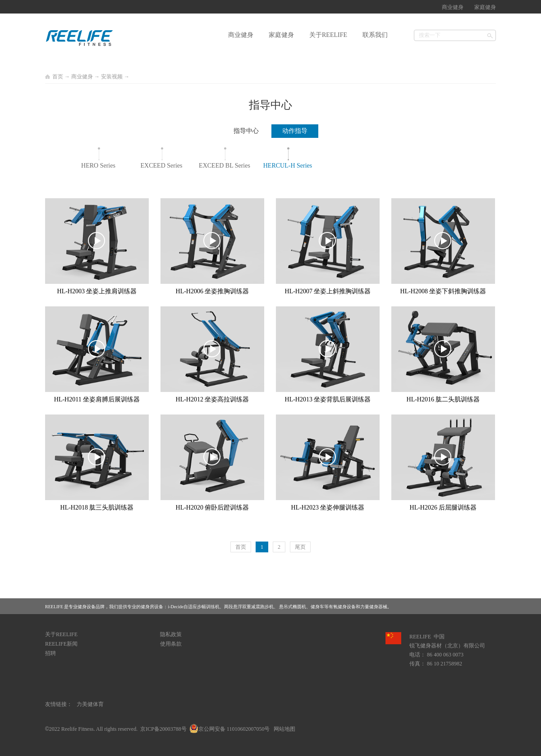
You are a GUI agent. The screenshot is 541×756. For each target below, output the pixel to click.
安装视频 (112, 77)
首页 (241, 547)
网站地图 (283, 729)
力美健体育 (90, 704)
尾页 (300, 547)
